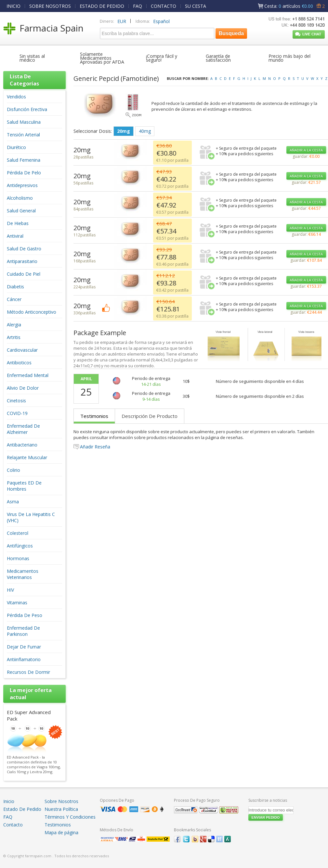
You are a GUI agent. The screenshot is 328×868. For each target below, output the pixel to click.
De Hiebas (18, 223)
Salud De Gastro (24, 249)
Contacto (13, 825)
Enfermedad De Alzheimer (23, 429)
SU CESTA (196, 6)
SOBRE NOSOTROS (50, 6)
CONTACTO (164, 6)
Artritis (14, 337)
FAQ (138, 6)
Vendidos (16, 97)
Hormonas (18, 558)
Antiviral (15, 236)
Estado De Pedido (22, 809)
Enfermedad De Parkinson (23, 631)
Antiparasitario (22, 261)
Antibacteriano (22, 445)
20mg (124, 131)
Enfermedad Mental (28, 375)
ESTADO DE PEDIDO (102, 6)
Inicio (9, 801)
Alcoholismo (20, 198)
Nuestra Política (61, 809)
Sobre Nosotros (61, 801)
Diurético (16, 147)
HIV (10, 590)
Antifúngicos (20, 546)
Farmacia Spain (52, 28)
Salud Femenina (24, 160)
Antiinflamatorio (24, 659)
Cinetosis (16, 401)
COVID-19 (17, 413)
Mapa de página (61, 832)
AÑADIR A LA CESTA (306, 150)
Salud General (21, 211)
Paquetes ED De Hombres (24, 486)
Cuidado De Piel (24, 274)
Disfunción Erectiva (27, 109)
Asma (13, 502)
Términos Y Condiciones (70, 817)
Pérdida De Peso (25, 615)
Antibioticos (19, 363)
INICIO (13, 6)
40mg (145, 131)
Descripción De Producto (150, 416)
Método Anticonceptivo (32, 312)
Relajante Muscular (27, 457)
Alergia (14, 325)
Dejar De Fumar (24, 647)
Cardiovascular (22, 350)
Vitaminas (17, 603)
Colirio (13, 470)
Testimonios (94, 416)
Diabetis (15, 287)
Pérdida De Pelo (24, 173)
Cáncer (14, 299)
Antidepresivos (22, 185)
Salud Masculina (24, 122)
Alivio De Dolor (23, 388)
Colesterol (18, 533)
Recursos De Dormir (28, 672)
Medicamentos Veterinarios (23, 574)
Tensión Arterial (23, 135)
